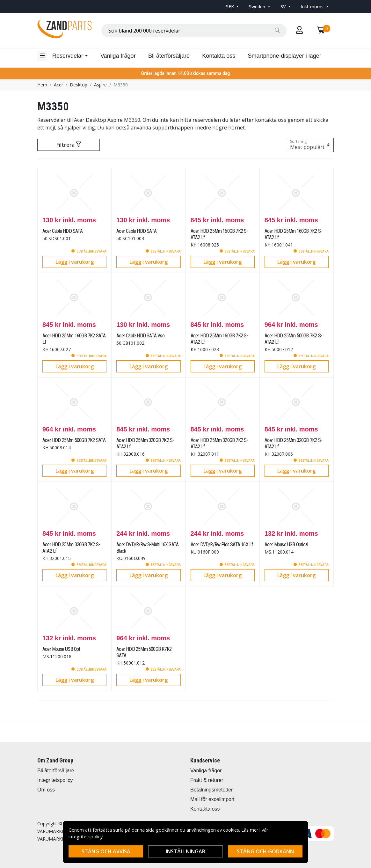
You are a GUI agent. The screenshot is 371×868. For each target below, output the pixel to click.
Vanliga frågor (118, 56)
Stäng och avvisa (106, 851)
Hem (42, 85)
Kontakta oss (219, 56)
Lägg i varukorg (75, 262)
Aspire (100, 85)
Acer (58, 85)
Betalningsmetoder (211, 790)
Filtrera (69, 145)
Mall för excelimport (212, 799)
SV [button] (284, 7)
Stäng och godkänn (265, 851)
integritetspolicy (86, 837)
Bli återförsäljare (169, 56)
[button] (233, 7)
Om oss (46, 790)
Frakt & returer (207, 780)
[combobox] (194, 31)
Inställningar (185, 851)
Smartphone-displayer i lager (285, 56)
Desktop (79, 85)
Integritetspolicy (55, 780)
